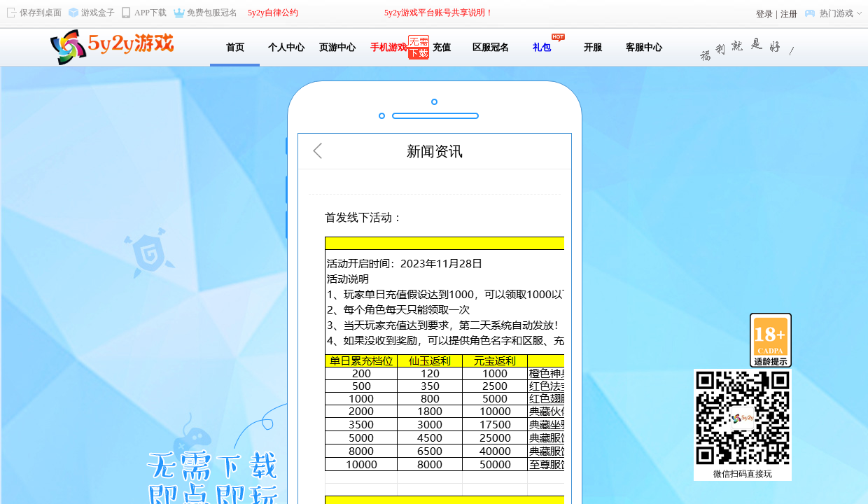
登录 (764, 14)
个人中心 (286, 47)
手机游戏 (388, 47)
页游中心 (337, 47)
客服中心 (644, 47)
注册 (789, 14)
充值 (439, 47)
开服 (593, 47)
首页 (235, 47)
